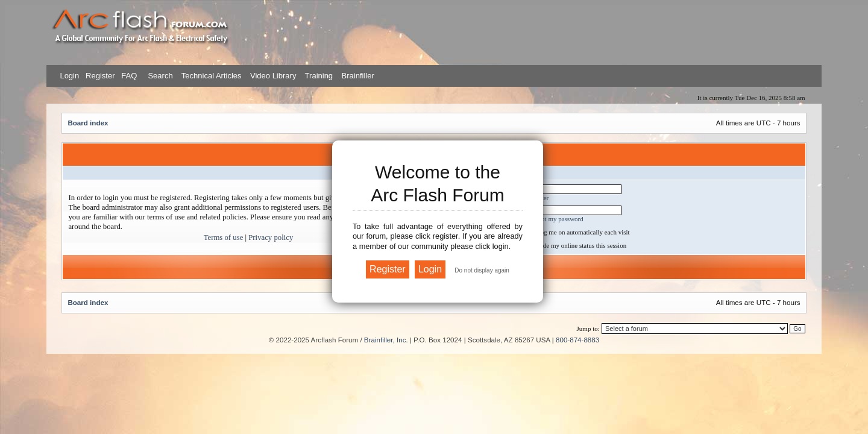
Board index (88, 123)
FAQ (128, 76)
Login (69, 76)
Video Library (273, 76)
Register (99, 76)
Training (319, 76)
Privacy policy (271, 237)
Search (159, 76)
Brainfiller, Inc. (386, 340)
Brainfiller (358, 76)
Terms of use (224, 237)
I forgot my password (555, 219)
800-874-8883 (577, 340)
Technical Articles (212, 76)
